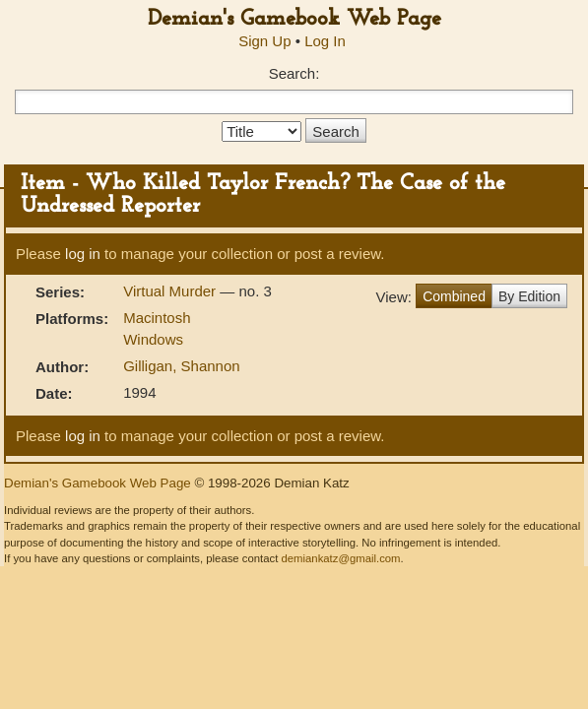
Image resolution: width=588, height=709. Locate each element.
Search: (294, 73)
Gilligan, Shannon (181, 366)
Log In (325, 41)
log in (83, 254)
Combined (454, 296)
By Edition (529, 296)
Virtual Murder (171, 291)
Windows (153, 339)
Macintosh (157, 318)
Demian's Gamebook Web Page (294, 19)
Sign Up (264, 41)
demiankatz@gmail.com (340, 558)
